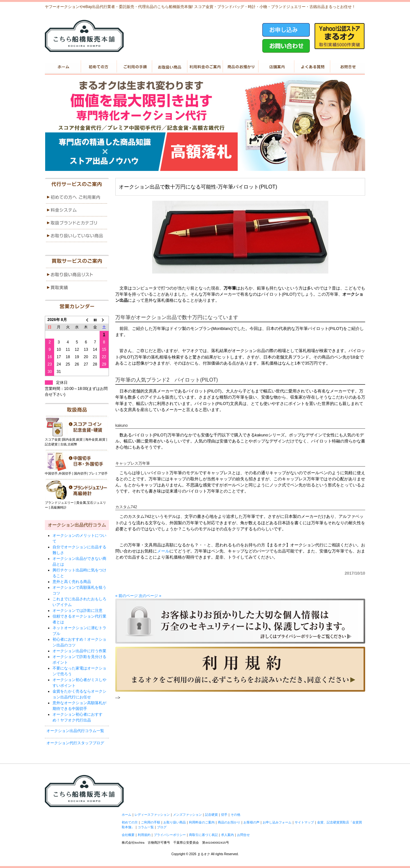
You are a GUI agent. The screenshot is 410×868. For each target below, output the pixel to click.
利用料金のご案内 (205, 67)
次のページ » (150, 596)
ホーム (63, 67)
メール (163, 551)
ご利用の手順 (134, 67)
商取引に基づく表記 (203, 835)
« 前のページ (127, 596)
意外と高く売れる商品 (72, 582)
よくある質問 (312, 67)
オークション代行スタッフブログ (75, 743)
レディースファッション (152, 815)
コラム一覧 (146, 827)
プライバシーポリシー (170, 835)
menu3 (77, 223)
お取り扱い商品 (169, 67)
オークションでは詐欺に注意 (78, 611)
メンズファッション (187, 815)
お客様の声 (251, 822)
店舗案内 (276, 67)
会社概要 (128, 835)
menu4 (77, 236)
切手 (224, 815)
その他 (235, 815)
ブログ (162, 827)
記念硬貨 (211, 815)
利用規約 (144, 835)
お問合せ (243, 835)
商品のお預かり (240, 67)
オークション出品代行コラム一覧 (75, 731)
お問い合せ (347, 67)
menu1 (77, 197)
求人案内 (227, 835)
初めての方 (98, 67)
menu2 (77, 210)
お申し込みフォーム (277, 822)
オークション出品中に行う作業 (79, 651)
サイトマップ (304, 822)
